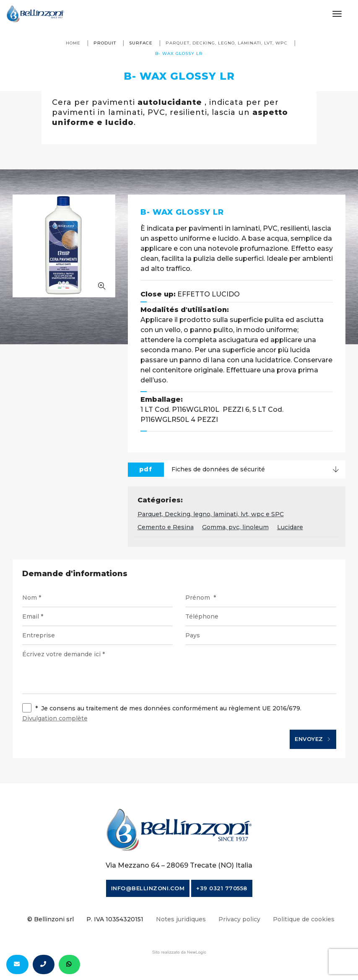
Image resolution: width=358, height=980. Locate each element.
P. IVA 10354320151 (115, 919)
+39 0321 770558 (222, 888)
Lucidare (290, 527)
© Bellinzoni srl (51, 919)
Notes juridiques (181, 919)
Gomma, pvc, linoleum (235, 527)
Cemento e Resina (166, 527)
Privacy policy (239, 919)
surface (141, 43)
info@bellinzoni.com (148, 888)
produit (105, 43)
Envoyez (313, 739)
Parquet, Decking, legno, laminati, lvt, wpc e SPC (211, 514)
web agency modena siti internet (179, 952)
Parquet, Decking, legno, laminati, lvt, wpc (227, 43)
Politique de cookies (304, 919)
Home (73, 43)
